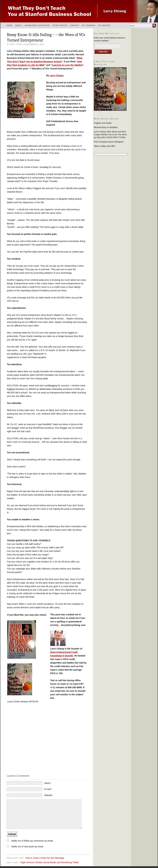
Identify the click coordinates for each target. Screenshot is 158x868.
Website (48, 795)
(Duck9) (69, 656)
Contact (75, 25)
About (19, 25)
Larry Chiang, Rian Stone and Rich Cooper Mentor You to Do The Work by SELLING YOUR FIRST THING (110, 135)
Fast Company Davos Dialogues (109, 142)
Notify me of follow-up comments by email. (32, 841)
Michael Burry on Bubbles (106, 127)
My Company (89, 25)
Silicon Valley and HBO (105, 146)
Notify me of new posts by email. (28, 847)
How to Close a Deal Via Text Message (45, 858)
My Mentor (104, 25)
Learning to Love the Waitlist (67, 65)
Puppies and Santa (103, 123)
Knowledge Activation (37, 25)
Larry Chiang (57, 75)
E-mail (48, 789)
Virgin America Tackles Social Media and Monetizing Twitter (50, 862)
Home (10, 25)
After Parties (60, 25)
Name (48, 783)
